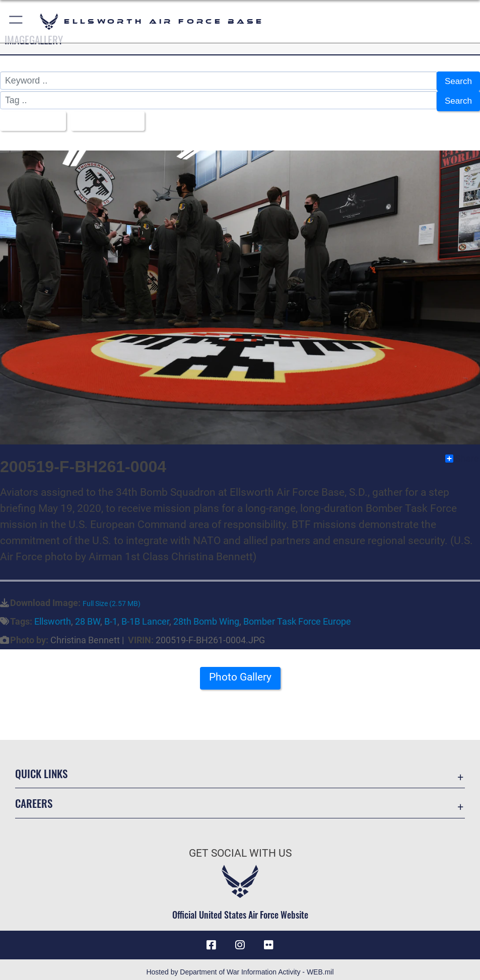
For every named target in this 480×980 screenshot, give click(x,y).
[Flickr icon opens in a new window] (268, 940)
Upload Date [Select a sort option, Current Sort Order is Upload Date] (107, 117)
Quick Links (41, 768)
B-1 (111, 616)
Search (458, 81)
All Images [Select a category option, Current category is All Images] (30, 117)
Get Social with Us (240, 848)
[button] (16, 21)
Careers (34, 798)
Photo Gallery (240, 672)
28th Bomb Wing (206, 616)
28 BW (88, 616)
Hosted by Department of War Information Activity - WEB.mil (240, 967)
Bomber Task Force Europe (297, 616)
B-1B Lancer (145, 616)
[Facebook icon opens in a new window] (212, 940)
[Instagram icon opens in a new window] (240, 940)
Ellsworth (53, 616)
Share (462, 454)
